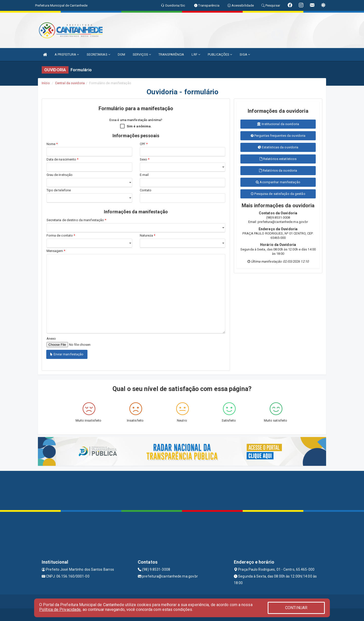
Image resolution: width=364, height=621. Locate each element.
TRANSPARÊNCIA (171, 54)
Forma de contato (61, 235)
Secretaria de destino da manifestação (76, 220)
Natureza (148, 235)
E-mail (144, 175)
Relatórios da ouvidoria (278, 170)
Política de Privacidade (60, 609)
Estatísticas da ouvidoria (278, 147)
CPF (144, 144)
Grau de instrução (60, 175)
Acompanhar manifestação (278, 182)
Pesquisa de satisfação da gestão (278, 194)
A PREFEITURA (67, 54)
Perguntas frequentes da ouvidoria (278, 136)
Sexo (145, 159)
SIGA (245, 54)
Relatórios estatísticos (278, 159)
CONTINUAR (296, 608)
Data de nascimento (63, 159)
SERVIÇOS (142, 54)
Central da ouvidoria (70, 83)
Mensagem (56, 251)
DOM (121, 54)
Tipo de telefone (60, 190)
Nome (52, 144)
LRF (196, 54)
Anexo (51, 339)
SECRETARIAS (98, 54)
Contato (146, 190)
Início (46, 83)
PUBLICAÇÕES (220, 54)
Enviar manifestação (67, 354)
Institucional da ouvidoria (278, 124)
